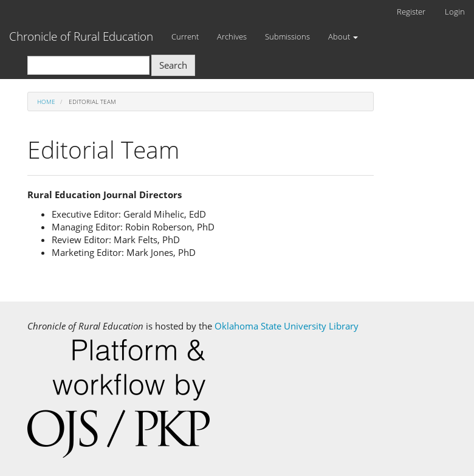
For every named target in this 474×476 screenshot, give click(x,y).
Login (455, 12)
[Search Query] (88, 65)
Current (185, 36)
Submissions (287, 36)
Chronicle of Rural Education (81, 36)
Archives (232, 36)
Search (173, 65)
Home (46, 102)
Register (411, 12)
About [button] (343, 36)
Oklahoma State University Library (287, 326)
